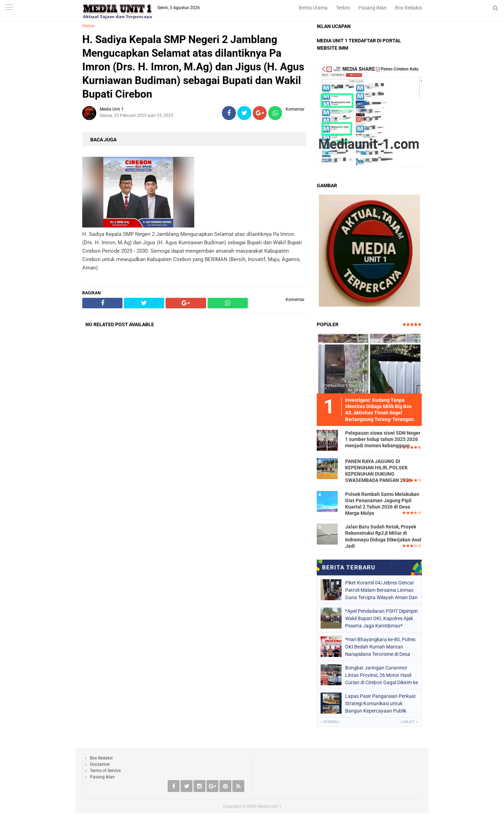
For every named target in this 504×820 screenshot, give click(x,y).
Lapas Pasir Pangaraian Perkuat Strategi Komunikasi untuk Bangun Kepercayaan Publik (380, 703)
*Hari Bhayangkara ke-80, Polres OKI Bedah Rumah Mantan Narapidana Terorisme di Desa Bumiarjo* (380, 647)
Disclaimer (100, 764)
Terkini (343, 8)
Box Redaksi (408, 8)
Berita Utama (313, 8)
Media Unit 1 (269, 806)
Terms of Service (105, 771)
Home (88, 26)
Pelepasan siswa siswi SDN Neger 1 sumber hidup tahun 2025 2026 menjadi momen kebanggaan (383, 439)
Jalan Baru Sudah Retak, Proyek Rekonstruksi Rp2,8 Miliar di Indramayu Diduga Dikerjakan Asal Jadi (383, 536)
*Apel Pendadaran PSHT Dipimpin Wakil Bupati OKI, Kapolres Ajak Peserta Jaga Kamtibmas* (381, 618)
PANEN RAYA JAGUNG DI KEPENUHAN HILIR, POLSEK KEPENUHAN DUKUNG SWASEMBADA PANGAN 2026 (378, 471)
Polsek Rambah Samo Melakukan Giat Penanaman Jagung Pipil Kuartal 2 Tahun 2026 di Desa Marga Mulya (382, 504)
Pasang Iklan (373, 8)
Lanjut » (409, 722)
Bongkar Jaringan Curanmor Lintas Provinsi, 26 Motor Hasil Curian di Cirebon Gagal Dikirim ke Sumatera (381, 675)
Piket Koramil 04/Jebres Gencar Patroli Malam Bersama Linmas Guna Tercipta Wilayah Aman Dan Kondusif (381, 590)
